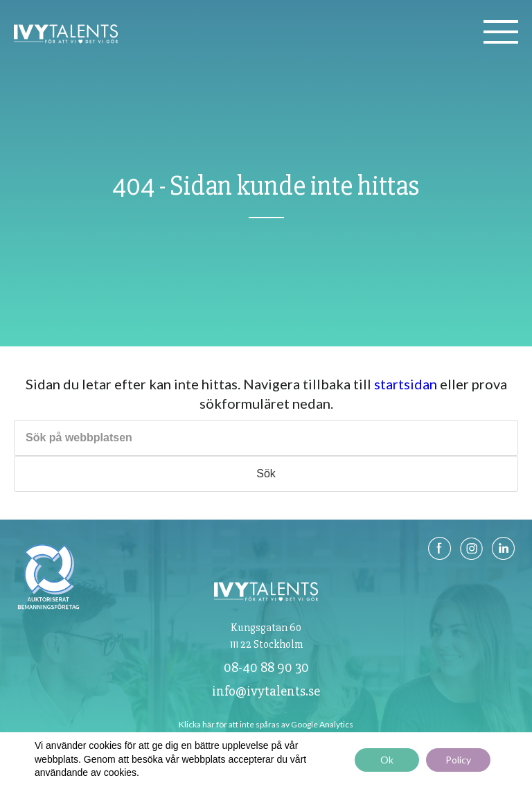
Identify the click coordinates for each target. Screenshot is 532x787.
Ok (387, 760)
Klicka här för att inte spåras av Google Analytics (266, 724)
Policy (458, 760)
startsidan (406, 384)
